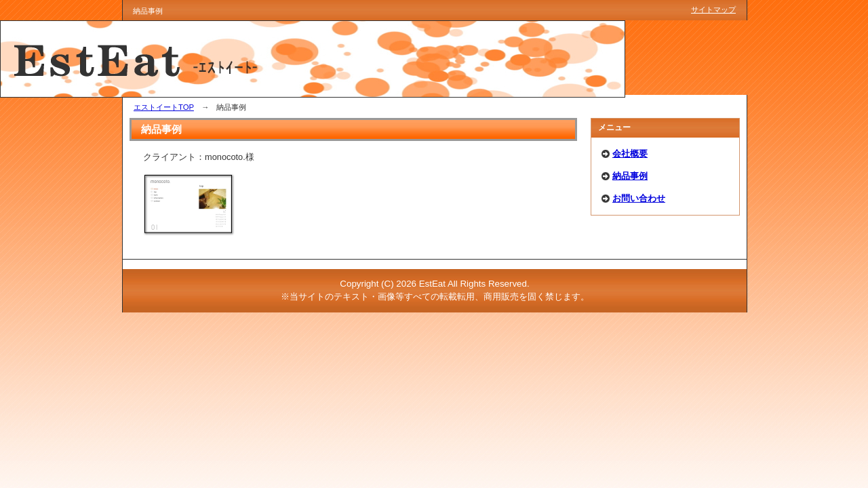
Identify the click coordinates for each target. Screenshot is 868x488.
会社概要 (630, 154)
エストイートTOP (164, 107)
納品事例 (630, 176)
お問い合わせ (639, 198)
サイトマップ (713, 9)
